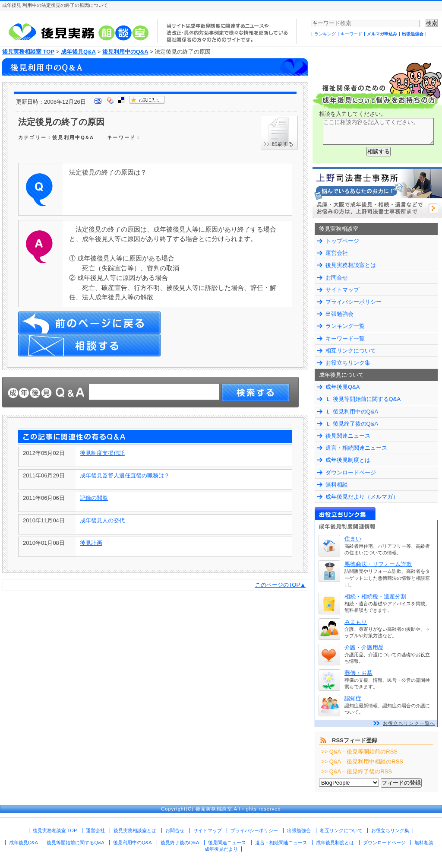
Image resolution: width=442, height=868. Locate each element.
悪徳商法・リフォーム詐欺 (378, 564)
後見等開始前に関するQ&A (75, 843)
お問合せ (337, 278)
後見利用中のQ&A (125, 52)
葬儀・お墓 (358, 673)
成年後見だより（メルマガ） (362, 497)
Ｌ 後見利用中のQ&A (352, 412)
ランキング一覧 (345, 326)
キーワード (351, 34)
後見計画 (91, 543)
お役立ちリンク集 (348, 363)
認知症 (353, 698)
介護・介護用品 (364, 647)
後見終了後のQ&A (180, 843)
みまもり (356, 622)
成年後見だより (221, 849)
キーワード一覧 (345, 339)
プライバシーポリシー (354, 302)
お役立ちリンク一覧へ (409, 723)
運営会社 (337, 253)
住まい (353, 539)
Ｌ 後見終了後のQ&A (352, 424)
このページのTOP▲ (280, 585)
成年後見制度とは (348, 460)
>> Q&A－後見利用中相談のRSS (362, 761)
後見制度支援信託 (102, 453)
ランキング (325, 34)
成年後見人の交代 (102, 520)
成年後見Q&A (78, 52)
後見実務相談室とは (351, 265)
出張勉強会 (413, 34)
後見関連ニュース (348, 436)
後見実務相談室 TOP (28, 52)
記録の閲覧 (94, 498)
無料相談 (337, 485)
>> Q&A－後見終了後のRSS (357, 771)
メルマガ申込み (382, 34)
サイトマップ (342, 290)
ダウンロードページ (351, 472)
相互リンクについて (351, 351)
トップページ (342, 241)
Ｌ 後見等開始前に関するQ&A (363, 399)
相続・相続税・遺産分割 (375, 596)
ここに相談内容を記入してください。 (378, 131)
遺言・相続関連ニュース (356, 448)
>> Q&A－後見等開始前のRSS (359, 752)
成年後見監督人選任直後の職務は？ (125, 475)
